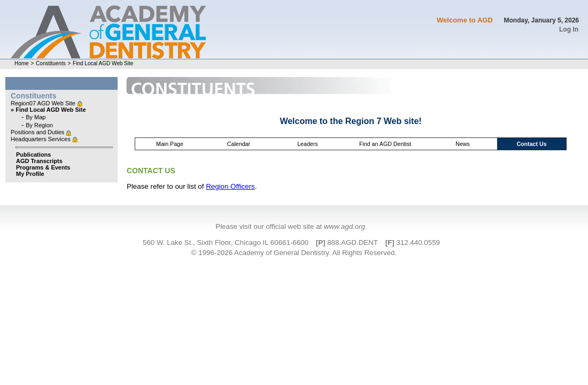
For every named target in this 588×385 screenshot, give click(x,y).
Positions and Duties (38, 132)
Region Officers (230, 186)
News (463, 144)
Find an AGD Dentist (385, 144)
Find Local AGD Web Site (103, 63)
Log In (569, 29)
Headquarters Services (41, 139)
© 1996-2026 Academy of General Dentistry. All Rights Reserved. (294, 253)
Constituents (51, 63)
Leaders (308, 144)
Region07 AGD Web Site (44, 103)
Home (22, 63)
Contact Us (531, 144)
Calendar (239, 144)
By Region (39, 125)
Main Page (170, 144)
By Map (36, 117)
